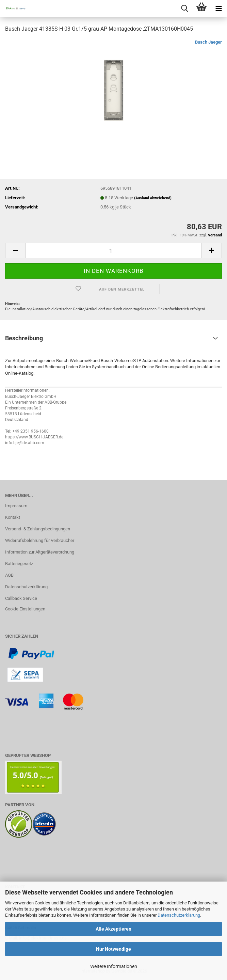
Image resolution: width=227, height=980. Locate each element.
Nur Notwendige (113, 949)
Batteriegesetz (19, 564)
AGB (9, 575)
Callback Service (21, 598)
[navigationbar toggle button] (218, 9)
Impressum (16, 506)
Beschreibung (24, 338)
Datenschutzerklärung (179, 915)
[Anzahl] (113, 251)
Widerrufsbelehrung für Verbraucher (40, 540)
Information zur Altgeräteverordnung (40, 552)
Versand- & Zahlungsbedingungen (38, 529)
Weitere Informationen (114, 966)
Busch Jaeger (208, 42)
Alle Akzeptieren (113, 929)
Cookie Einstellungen (25, 609)
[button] (15, 251)
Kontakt (13, 517)
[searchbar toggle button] (184, 9)
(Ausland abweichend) (153, 198)
